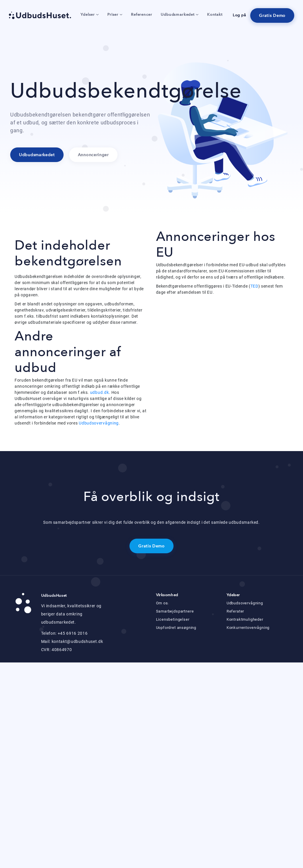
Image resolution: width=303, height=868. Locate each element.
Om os (162, 603)
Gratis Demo (272, 16)
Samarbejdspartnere (175, 611)
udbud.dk (100, 392)
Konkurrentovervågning (248, 628)
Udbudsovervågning (99, 423)
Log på (239, 15)
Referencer (141, 15)
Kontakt (215, 15)
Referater (235, 611)
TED (254, 286)
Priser (115, 15)
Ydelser (90, 15)
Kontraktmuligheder (245, 619)
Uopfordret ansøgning (176, 628)
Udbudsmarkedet (179, 15)
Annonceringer (93, 155)
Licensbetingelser (173, 619)
